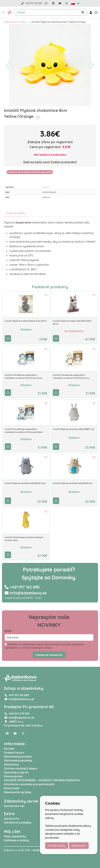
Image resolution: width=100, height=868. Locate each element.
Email (8, 631)
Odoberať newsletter (49, 655)
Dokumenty (11, 764)
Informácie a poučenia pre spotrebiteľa (29, 784)
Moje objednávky (15, 836)
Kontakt (9, 749)
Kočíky (37, 850)
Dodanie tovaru (14, 753)
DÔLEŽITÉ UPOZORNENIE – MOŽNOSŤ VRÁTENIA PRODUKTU (42, 780)
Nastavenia (79, 846)
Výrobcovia (11, 819)
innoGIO (46, 187)
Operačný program (16, 772)
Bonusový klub (13, 776)
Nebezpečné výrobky (17, 792)
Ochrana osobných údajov (21, 768)
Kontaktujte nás (14, 806)
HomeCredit (12, 788)
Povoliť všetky (57, 846)
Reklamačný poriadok (18, 757)
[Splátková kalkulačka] (50, 155)
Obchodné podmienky (18, 760)
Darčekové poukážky (17, 822)
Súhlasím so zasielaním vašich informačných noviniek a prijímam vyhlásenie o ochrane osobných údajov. (44, 646)
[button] (4, 12)
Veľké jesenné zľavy (15, 22)
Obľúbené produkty (16, 840)
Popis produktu (16, 213)
